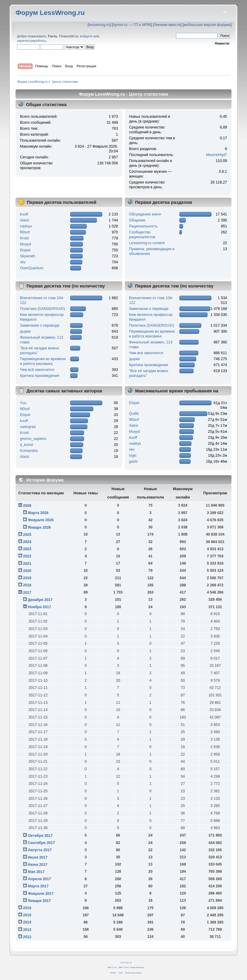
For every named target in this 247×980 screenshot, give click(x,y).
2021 (27, 564)
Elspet (25, 250)
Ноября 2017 (39, 607)
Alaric (25, 220)
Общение (137, 220)
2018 (27, 585)
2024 (27, 542)
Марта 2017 (38, 886)
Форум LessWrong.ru (50, 13)
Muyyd (26, 244)
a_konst (27, 445)
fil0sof (25, 232)
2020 (27, 571)
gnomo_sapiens (33, 439)
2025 (27, 535)
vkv (23, 262)
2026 (27, 506)
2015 (27, 915)
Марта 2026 (38, 513)
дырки (25, 331)
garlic (134, 461)
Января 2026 (39, 528)
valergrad (28, 427)
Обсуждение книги (145, 214)
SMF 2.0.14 (112, 967)
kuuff (24, 214)
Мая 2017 (36, 872)
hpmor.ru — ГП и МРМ (132, 25)
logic (133, 455)
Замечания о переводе (40, 325)
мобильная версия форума (207, 25)
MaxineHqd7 (217, 155)
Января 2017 (39, 901)
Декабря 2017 (40, 600)
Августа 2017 (40, 850)
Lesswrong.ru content (147, 243)
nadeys (26, 226)
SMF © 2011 (124, 967)
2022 (27, 556)
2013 (27, 930)
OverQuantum (32, 268)
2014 (27, 922)
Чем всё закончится (37, 370)
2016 (27, 908)
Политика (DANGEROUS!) (43, 309)
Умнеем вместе (167, 25)
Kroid (24, 238)
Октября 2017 (40, 836)
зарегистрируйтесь (32, 41)
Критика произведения (40, 376)
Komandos (29, 451)
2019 (27, 578)
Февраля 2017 (41, 894)
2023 (27, 549)
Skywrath (28, 256)
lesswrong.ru (99, 25)
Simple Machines (137, 967)
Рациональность (143, 226)
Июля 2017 (38, 857)
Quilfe (134, 414)
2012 (27, 937)
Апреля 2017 (39, 879)
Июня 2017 (38, 865)
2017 (27, 593)
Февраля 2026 (41, 520)
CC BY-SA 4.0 (126, 963)
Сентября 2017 (41, 843)
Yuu (23, 403)
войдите (86, 36)
